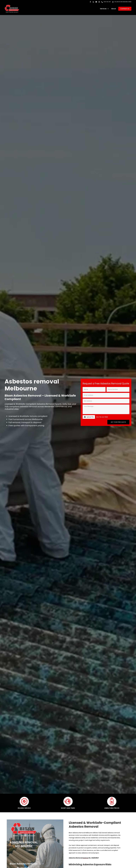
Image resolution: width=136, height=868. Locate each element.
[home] (12, 9)
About (114, 9)
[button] (104, 9)
